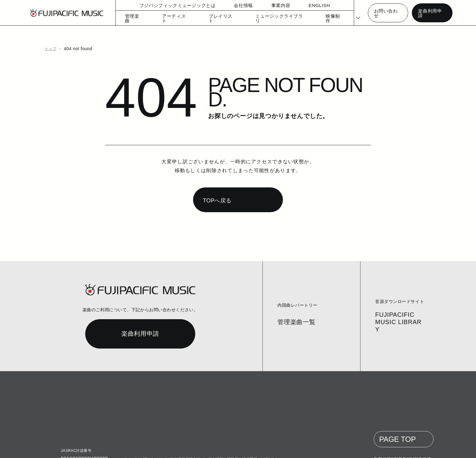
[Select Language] (355, 13)
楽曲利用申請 (430, 13)
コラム (125, 448)
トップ (49, 49)
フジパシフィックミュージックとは (171, 5)
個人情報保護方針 (184, 448)
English (271, 448)
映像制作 (319, 18)
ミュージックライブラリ (269, 18)
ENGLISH (308, 5)
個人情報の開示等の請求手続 (231, 448)
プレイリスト (215, 18)
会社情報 (232, 5)
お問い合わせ (386, 13)
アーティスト (172, 18)
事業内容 (269, 5)
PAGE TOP (399, 428)
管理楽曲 (132, 18)
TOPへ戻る (216, 189)
